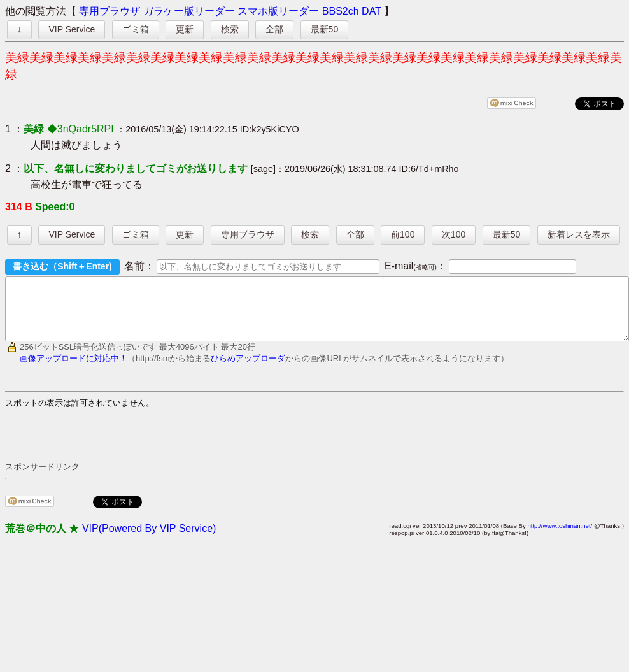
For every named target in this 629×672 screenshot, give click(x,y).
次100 (454, 234)
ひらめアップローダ (248, 370)
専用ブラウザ (110, 11)
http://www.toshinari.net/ (560, 537)
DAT (371, 11)
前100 (403, 234)
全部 (274, 29)
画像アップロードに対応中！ (74, 370)
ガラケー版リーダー (189, 11)
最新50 (325, 29)
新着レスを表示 (579, 234)
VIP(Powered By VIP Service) (149, 540)
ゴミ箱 (136, 29)
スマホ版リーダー (278, 11)
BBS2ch (341, 11)
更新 (185, 29)
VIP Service (72, 29)
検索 (230, 29)
